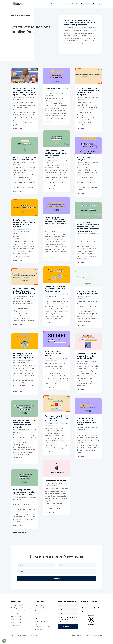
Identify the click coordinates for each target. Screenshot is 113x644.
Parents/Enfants (19, 234)
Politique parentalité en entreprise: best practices (88, 292)
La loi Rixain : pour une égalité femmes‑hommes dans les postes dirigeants (56, 154)
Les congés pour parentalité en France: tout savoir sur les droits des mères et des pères (56, 221)
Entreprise (92, 28)
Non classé (17, 165)
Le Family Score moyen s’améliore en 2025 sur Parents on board (55, 289)
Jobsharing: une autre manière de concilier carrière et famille (86, 356)
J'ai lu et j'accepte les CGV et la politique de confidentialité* (67, 620)
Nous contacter (39, 630)
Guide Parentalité (17, 616)
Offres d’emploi (55, 4)
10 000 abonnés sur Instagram (85, 159)
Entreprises (85, 4)
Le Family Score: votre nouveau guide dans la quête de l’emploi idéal (23, 356)
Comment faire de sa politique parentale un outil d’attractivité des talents (87, 422)
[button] (4, 641)
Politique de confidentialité (43, 627)
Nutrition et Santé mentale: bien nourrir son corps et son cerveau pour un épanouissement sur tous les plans (88, 227)
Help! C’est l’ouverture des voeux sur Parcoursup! (25, 159)
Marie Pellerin (21, 163)
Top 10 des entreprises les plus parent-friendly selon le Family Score (56, 418)
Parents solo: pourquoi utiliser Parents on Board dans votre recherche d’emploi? (24, 223)
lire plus (68, 47)
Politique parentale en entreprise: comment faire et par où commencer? (25, 492)
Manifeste (49, 96)
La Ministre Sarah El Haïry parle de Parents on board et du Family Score (24, 291)
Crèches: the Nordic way (56, 481)
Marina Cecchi (85, 234)
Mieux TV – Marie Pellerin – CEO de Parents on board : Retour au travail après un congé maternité (80, 23)
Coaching (96, 4)
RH (31, 363)
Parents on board (71, 4)
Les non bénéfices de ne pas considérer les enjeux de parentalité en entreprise (88, 91)
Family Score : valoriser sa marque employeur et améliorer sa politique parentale (25, 424)
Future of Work (23, 231)
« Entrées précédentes (19, 533)
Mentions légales (40, 621)
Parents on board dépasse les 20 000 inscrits (53, 353)
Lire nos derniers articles (19, 614)
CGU (36, 624)
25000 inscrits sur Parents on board (56, 89)
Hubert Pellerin (72, 28)
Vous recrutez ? (39, 605)
